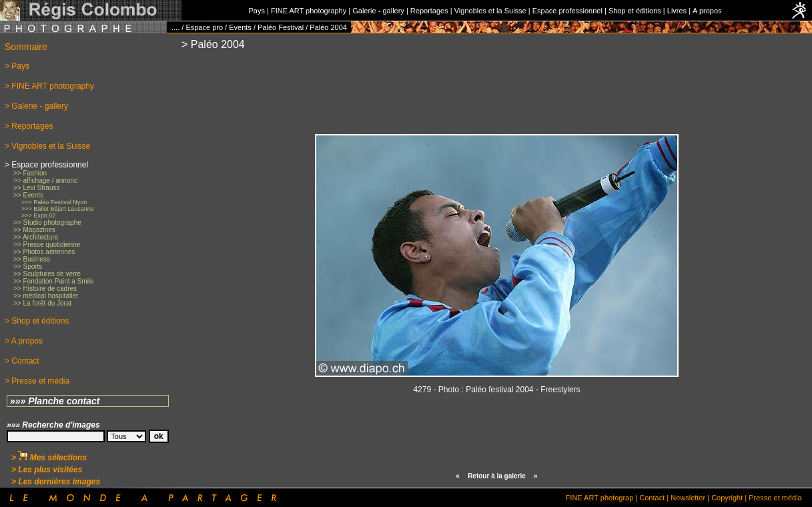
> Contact (22, 361)
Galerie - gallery (378, 11)
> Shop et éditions (37, 321)
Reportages (429, 11)
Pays (256, 11)
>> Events (28, 195)
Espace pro (204, 27)
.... (175, 27)
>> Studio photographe (47, 222)
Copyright (727, 498)
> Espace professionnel (46, 165)
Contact (652, 498)
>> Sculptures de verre (47, 274)
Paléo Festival (281, 27)
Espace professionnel (567, 11)
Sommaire (26, 47)
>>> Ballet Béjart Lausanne (58, 209)
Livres (677, 11)
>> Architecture (36, 237)
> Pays (17, 66)
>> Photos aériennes (44, 252)
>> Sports (28, 267)
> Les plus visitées (47, 470)
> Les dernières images (56, 482)
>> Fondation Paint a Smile (54, 281)
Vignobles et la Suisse (490, 11)
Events (240, 27)
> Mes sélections (49, 458)
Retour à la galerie (497, 476)
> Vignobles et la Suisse (47, 146)
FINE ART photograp (600, 498)
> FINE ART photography (49, 86)
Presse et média (775, 498)
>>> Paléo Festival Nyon (54, 202)
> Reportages (29, 126)
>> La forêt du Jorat (42, 303)
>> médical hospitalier (46, 296)
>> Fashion (30, 173)
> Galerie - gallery (36, 106)
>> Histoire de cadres (45, 289)
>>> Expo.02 (38, 215)
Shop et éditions (635, 11)
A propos (707, 11)
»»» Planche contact (55, 401)
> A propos (24, 341)
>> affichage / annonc (45, 180)
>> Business (32, 259)
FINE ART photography (309, 11)
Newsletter (688, 498)
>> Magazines (34, 230)
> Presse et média (37, 381)
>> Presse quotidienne (47, 244)
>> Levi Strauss (36, 188)
